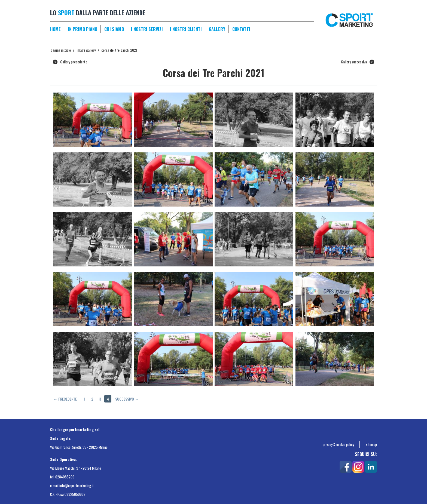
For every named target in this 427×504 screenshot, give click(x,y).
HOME (55, 29)
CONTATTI (241, 29)
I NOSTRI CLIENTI (186, 29)
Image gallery (86, 50)
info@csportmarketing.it (77, 485)
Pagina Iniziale (61, 50)
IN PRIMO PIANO (83, 29)
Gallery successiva (358, 62)
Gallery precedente (70, 62)
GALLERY (217, 29)
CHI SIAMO (114, 29)
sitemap (371, 444)
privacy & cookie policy (338, 444)
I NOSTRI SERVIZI (147, 29)
